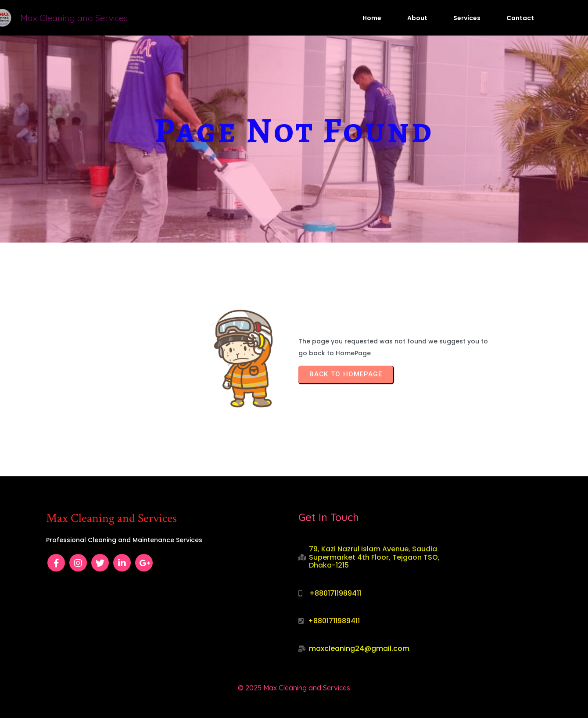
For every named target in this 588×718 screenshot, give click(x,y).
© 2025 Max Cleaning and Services (294, 688)
